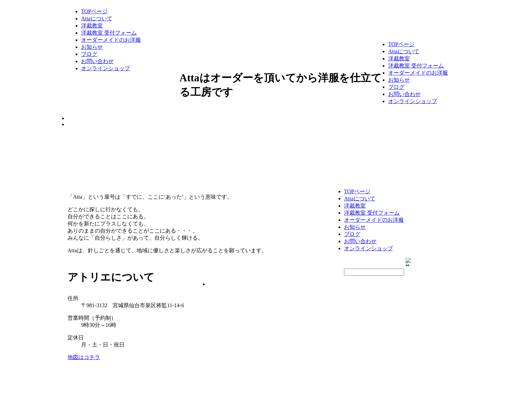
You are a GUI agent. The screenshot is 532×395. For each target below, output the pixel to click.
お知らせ (92, 47)
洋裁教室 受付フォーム (109, 33)
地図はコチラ (84, 357)
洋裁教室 (92, 26)
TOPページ (94, 11)
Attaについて (97, 18)
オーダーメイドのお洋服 (111, 40)
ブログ (89, 54)
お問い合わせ (97, 61)
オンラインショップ (106, 68)
